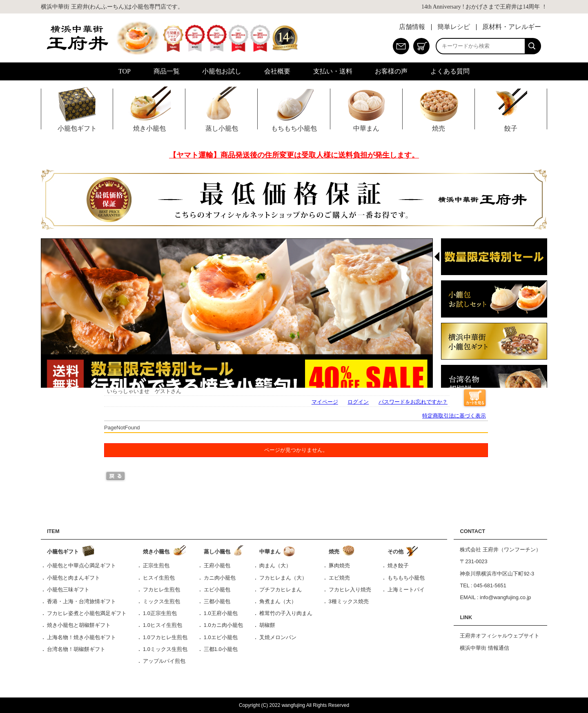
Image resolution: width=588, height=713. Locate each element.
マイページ (325, 402)
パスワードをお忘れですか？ (413, 402)
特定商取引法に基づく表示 (454, 416)
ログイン (358, 402)
